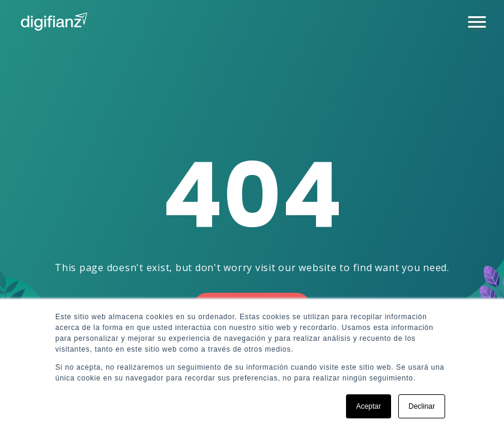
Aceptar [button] (369, 406)
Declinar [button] (422, 406)
